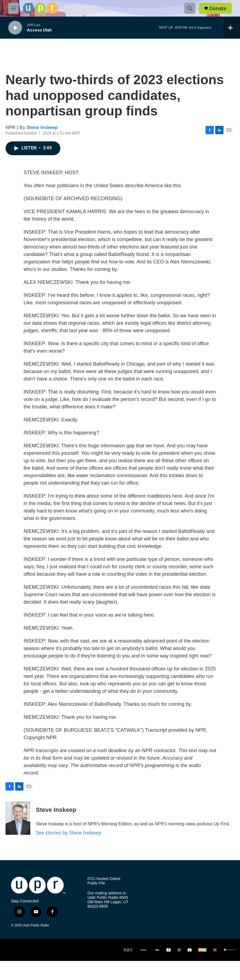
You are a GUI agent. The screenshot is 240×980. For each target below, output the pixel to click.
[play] (15, 28)
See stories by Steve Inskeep (69, 833)
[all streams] (232, 28)
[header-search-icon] (190, 8)
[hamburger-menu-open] (14, 8)
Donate (218, 8)
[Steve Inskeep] (18, 818)
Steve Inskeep (42, 127)
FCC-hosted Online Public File (104, 881)
